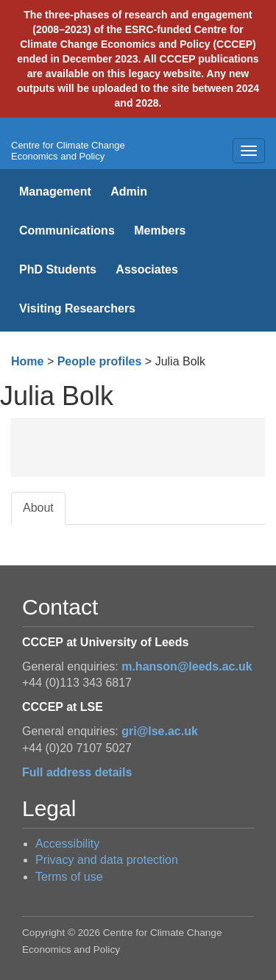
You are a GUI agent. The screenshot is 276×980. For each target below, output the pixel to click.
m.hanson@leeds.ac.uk (187, 666)
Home (27, 361)
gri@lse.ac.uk (160, 731)
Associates (147, 269)
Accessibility (67, 844)
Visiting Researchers (77, 308)
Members (160, 230)
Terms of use (69, 877)
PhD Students (58, 269)
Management (55, 192)
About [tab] (38, 508)
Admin (129, 192)
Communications (67, 230)
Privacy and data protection (107, 860)
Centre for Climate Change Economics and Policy (68, 151)
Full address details (77, 772)
